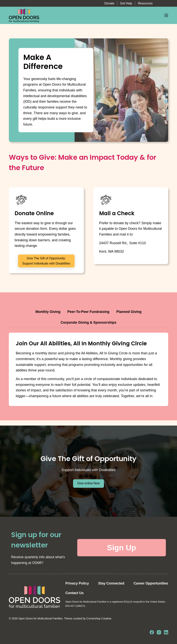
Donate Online (34, 213)
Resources (145, 3)
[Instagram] (159, 632)
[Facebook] (152, 632)
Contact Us (74, 593)
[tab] (48, 312)
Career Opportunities (151, 583)
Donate (109, 3)
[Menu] (166, 15)
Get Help (126, 3)
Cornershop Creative (99, 618)
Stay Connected (111, 583)
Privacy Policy (77, 583)
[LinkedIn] (166, 632)
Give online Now (88, 483)
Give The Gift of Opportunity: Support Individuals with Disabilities (46, 261)
